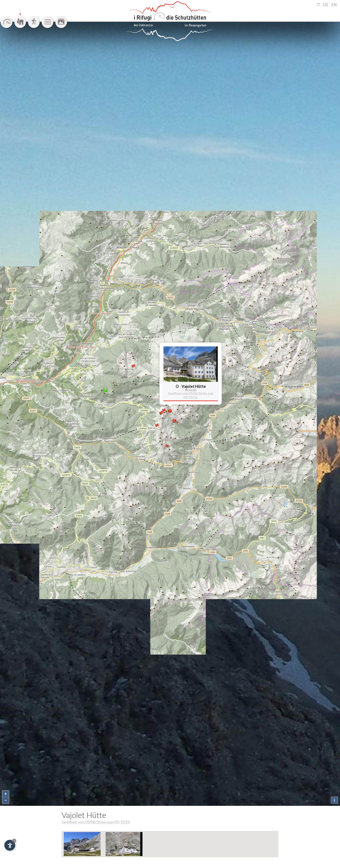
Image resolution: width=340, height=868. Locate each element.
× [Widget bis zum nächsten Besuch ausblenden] (14, 841)
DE (326, 5)
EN (334, 5)
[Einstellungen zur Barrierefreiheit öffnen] (10, 845)
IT (319, 5)
